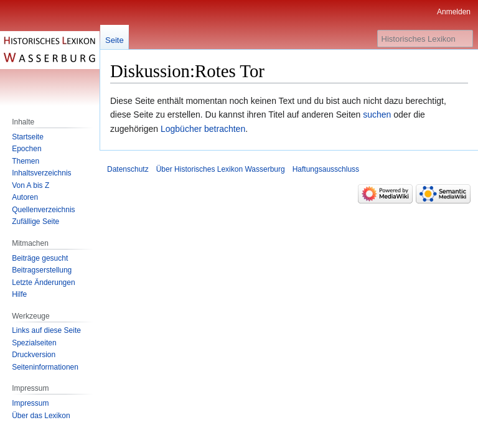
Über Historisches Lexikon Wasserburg (221, 169)
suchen (377, 114)
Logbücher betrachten (203, 129)
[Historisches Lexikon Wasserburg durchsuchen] (425, 39)
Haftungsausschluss (326, 169)
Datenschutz (128, 169)
